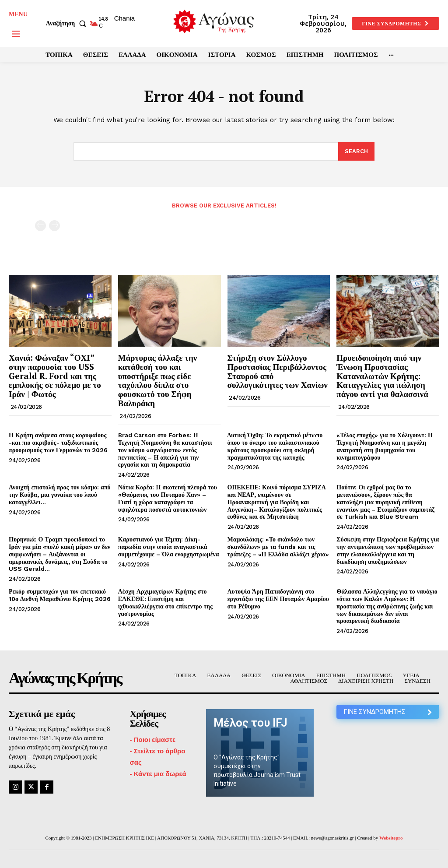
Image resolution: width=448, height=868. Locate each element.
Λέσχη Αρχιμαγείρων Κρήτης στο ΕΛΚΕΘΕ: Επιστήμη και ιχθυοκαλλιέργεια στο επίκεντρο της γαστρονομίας (165, 602)
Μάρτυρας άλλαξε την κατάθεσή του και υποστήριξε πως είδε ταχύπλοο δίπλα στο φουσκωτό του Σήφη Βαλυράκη (158, 380)
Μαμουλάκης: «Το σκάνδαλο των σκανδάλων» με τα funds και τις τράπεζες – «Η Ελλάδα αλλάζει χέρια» (278, 547)
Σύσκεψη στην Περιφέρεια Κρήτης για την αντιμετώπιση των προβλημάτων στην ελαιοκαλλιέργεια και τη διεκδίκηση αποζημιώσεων (388, 550)
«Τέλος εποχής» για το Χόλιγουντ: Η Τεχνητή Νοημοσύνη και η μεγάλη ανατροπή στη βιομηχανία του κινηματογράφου (385, 446)
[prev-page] (40, 226)
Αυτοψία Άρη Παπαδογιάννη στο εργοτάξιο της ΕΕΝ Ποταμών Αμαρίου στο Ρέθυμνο (278, 599)
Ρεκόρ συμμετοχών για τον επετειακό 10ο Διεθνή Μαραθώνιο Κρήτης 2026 (60, 595)
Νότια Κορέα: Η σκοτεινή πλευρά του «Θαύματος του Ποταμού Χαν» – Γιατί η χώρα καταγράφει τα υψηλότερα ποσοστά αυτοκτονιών (168, 498)
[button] (68, 24)
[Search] (356, 151)
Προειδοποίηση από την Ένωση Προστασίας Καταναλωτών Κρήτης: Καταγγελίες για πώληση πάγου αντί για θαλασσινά (382, 376)
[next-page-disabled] (54, 226)
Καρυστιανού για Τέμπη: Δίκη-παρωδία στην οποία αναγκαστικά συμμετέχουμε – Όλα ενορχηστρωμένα (169, 547)
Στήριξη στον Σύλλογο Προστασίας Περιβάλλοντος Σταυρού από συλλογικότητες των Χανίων (278, 371)
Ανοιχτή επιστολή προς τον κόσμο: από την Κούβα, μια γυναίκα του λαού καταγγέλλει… (60, 495)
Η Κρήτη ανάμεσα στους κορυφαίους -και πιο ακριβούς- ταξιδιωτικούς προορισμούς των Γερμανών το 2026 (58, 443)
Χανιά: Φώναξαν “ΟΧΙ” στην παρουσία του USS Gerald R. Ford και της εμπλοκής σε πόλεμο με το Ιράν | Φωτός (55, 376)
